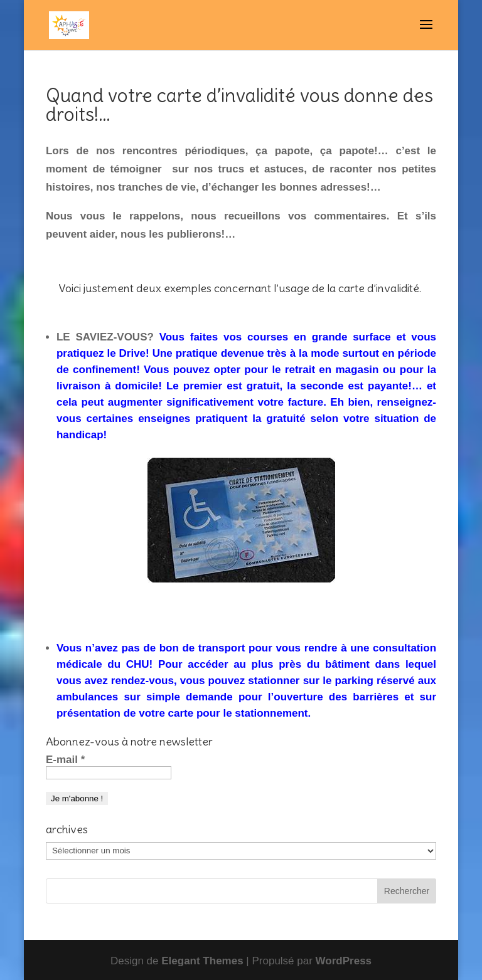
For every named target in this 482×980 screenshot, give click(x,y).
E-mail (65, 760)
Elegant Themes (202, 961)
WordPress (344, 961)
